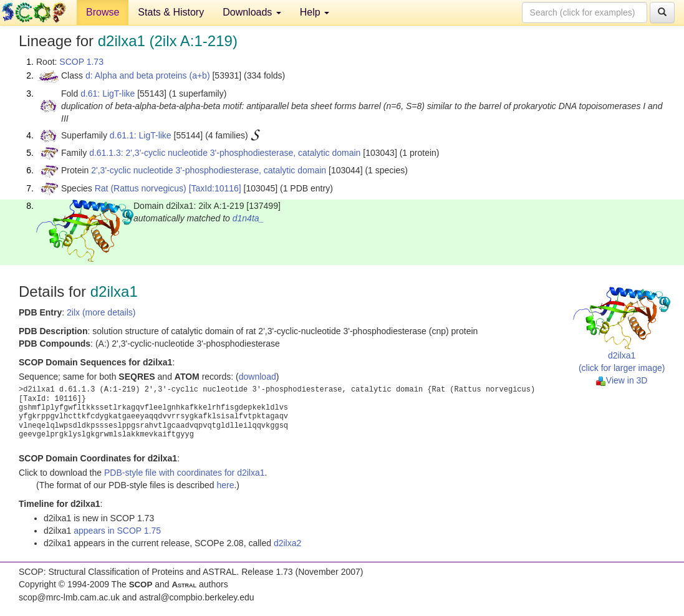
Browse (103, 12)
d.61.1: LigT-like (141, 135)
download (258, 377)
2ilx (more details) (101, 312)
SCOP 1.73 (81, 62)
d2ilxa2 (287, 543)
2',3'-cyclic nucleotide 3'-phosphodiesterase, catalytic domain (209, 170)
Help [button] (315, 12)
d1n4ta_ (248, 218)
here (225, 485)
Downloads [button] (252, 12)
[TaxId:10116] (215, 188)
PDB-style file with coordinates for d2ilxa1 (185, 473)
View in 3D (622, 380)
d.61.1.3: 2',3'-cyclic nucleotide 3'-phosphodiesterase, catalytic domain (225, 153)
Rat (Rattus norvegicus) (141, 188)
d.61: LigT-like (108, 94)
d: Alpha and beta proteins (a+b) (148, 75)
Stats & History (171, 12)
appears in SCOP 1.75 (117, 531)
